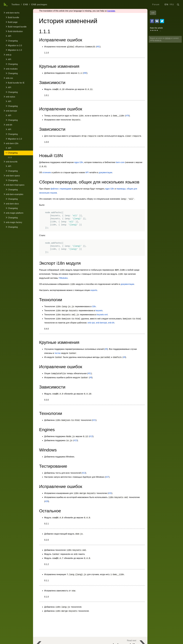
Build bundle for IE (16, 83)
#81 (98, 47)
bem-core (120, 162)
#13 (91, 436)
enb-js (9, 55)
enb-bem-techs (13, 13)
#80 (85, 73)
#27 (107, 477)
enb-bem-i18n (12, 143)
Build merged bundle (17, 27)
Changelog (13, 41)
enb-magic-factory (14, 222)
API (10, 36)
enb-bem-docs (12, 204)
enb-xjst (91, 323)
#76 (127, 116)
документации (106, 172)
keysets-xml (102, 315)
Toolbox (16, 5)
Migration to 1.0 (15, 50)
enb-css (9, 78)
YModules (63, 278)
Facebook (152, 21)
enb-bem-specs (13, 176)
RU (172, 5)
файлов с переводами (61, 189)
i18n (94, 306)
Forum (156, 5)
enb (153, 13)
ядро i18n (110, 189)
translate (111, 11)
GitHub (168, 38)
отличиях (47, 172)
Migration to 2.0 (15, 45)
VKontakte (157, 21)
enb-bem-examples (15, 194)
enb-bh (9, 125)
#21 (94, 420)
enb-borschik (12, 162)
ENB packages (39, 5)
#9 (106, 349)
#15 (110, 493)
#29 (47, 501)
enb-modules (12, 69)
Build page (13, 22)
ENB (26, 5)
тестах (58, 353)
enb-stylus (10, 97)
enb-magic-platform (15, 213)
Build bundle (13, 17)
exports (94, 290)
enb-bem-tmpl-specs (15, 185)
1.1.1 (10, 157)
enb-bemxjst (11, 111)
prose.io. (158, 40)
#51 (90, 373)
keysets (99, 311)
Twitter (162, 21)
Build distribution (15, 31)
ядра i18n (79, 162)
